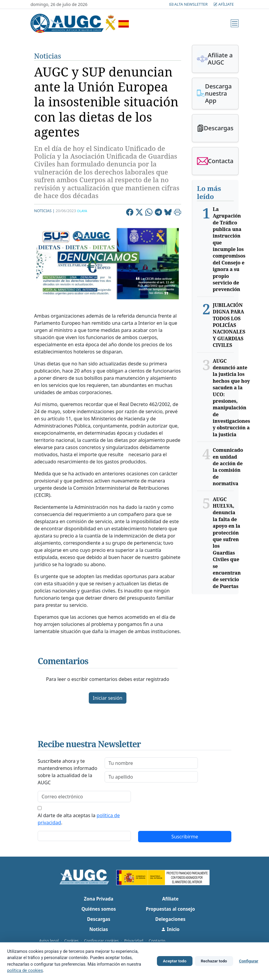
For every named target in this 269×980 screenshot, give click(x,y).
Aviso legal (49, 941)
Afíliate (224, 4)
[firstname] (151, 763)
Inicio (170, 929)
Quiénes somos (98, 909)
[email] (84, 797)
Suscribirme (185, 837)
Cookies (71, 941)
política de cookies (25, 971)
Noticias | (44, 211)
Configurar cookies (101, 941)
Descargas (99, 919)
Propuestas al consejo (170, 909)
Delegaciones (171, 919)
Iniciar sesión (107, 698)
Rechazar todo (214, 961)
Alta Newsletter (189, 4)
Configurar (249, 961)
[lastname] (151, 777)
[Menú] (235, 23)
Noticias (48, 56)
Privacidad (134, 941)
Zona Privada (99, 899)
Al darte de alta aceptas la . (79, 819)
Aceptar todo (175, 961)
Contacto (157, 941)
